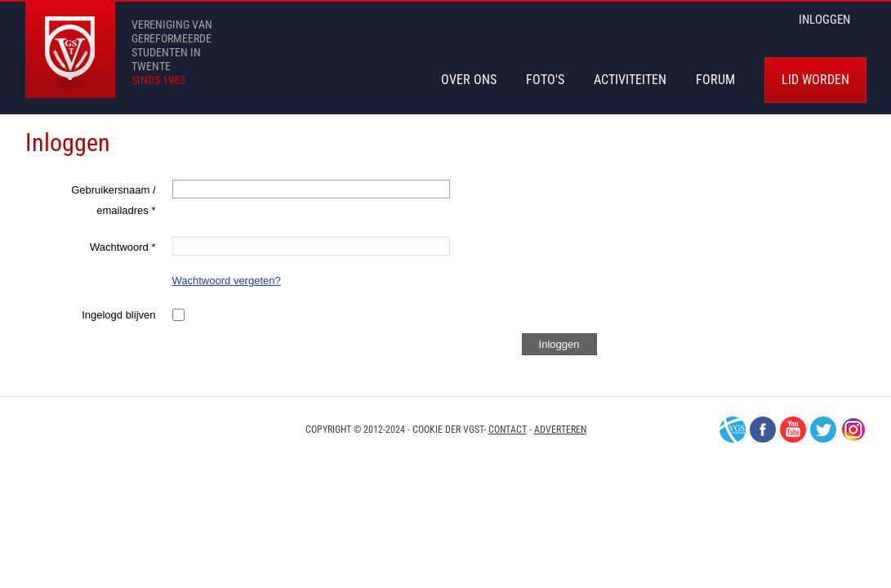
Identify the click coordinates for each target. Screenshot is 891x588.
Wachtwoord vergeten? (227, 281)
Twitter (823, 430)
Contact (508, 430)
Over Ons (469, 80)
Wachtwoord (123, 247)
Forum (715, 80)
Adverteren (560, 430)
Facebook (763, 430)
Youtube (793, 430)
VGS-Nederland (733, 430)
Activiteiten (630, 80)
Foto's (545, 80)
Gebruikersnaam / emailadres (113, 200)
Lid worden (815, 80)
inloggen (824, 20)
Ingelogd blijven (118, 315)
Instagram (853, 430)
